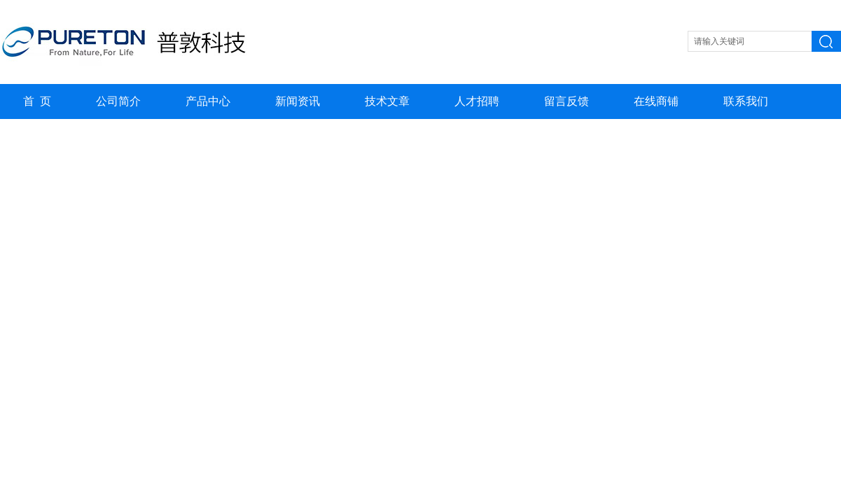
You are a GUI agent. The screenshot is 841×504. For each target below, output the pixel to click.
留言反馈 (567, 101)
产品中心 (208, 101)
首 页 (37, 101)
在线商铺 (656, 101)
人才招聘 (477, 101)
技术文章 (387, 101)
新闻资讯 (298, 101)
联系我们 (746, 101)
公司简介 (118, 101)
